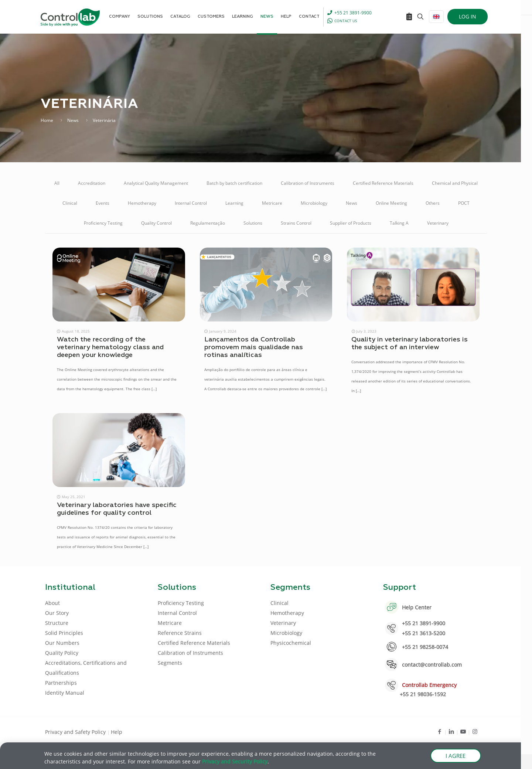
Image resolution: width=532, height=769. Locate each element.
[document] (266, 384)
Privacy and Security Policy (235, 763)
